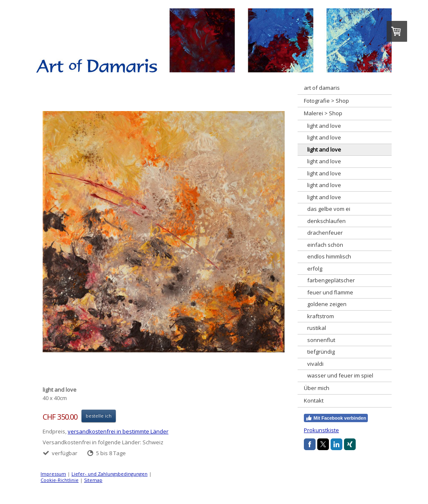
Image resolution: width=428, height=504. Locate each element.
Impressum (53, 474)
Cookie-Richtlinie (60, 480)
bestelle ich (99, 416)
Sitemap (93, 480)
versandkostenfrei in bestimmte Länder (118, 431)
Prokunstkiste (321, 430)
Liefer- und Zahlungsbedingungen (110, 474)
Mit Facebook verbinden (336, 418)
